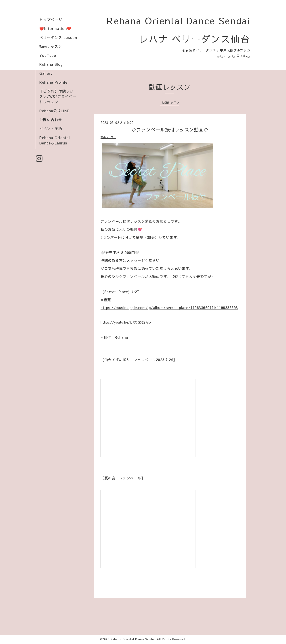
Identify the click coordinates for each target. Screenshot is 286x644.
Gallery (46, 73)
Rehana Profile (53, 82)
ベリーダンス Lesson (58, 37)
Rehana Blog (51, 64)
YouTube (48, 55)
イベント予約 (51, 129)
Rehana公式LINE (55, 111)
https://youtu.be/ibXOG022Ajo (126, 322)
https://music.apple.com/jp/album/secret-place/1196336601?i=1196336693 (169, 307)
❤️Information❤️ (55, 28)
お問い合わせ (51, 120)
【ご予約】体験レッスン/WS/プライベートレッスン (58, 96)
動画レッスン (51, 46)
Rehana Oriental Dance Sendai (133, 639)
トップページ (51, 19)
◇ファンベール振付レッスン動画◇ (170, 130)
